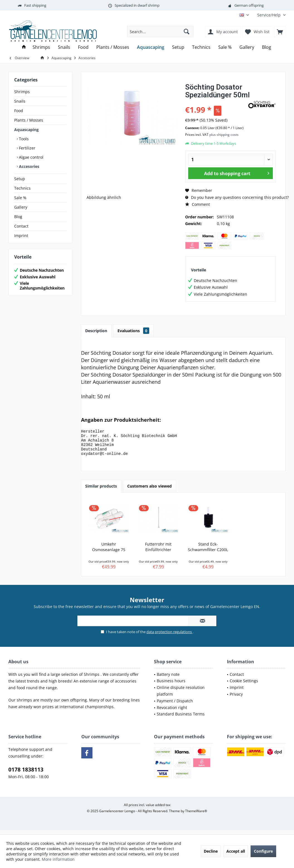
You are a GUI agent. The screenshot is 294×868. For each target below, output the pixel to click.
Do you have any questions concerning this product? (237, 197)
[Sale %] (225, 47)
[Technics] (201, 47)
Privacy (236, 699)
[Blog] (267, 47)
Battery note (168, 679)
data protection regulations (170, 637)
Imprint (21, 236)
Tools (23, 139)
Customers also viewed (150, 491)
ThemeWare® (196, 816)
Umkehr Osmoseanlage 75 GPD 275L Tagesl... (109, 552)
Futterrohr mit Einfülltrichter (158, 552)
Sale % (20, 198)
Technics (22, 188)
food (21, 693)
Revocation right (172, 713)
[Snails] (64, 47)
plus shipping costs (224, 135)
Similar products (101, 491)
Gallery (21, 207)
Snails (20, 101)
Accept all (236, 851)
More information (58, 859)
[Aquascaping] (151, 47)
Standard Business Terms (181, 719)
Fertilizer (27, 148)
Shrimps (22, 92)
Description (96, 331)
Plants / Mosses (29, 120)
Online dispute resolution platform (181, 696)
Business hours (171, 686)
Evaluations (133, 331)
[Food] (83, 47)
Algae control (31, 157)
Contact (21, 226)
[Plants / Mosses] (113, 47)
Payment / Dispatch (175, 706)
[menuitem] (269, 15)
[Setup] (178, 47)
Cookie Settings (244, 686)
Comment (198, 204)
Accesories (29, 166)
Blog (18, 217)
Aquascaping (26, 130)
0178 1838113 (26, 775)
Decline (211, 851)
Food (19, 111)
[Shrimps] (41, 47)
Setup (20, 179)
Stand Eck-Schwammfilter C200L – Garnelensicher (208, 552)
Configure (263, 851)
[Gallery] (247, 47)
